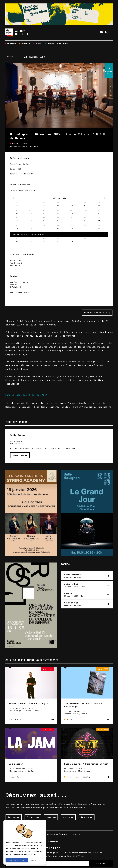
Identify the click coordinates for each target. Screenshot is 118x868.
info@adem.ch (16, 287)
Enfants (63, 44)
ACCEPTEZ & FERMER (17, 860)
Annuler (34, 860)
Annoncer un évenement (58, 834)
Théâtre (25, 44)
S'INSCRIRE (101, 863)
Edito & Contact (77, 834)
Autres (50, 44)
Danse (38, 44)
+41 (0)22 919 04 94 (19, 282)
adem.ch (13, 285)
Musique (11, 44)
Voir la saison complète (21, 292)
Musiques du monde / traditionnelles (26, 146)
